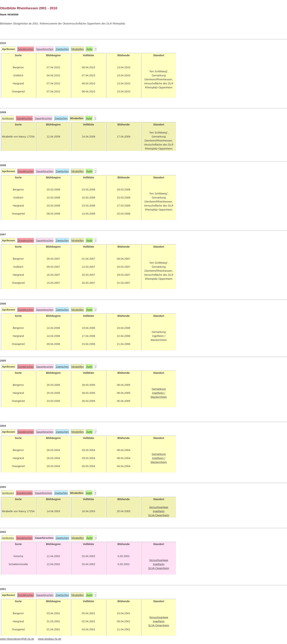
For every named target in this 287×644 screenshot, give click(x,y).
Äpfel (89, 49)
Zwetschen (62, 49)
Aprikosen (8, 118)
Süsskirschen (26, 49)
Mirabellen (78, 49)
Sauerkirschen (45, 49)
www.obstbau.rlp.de (50, 639)
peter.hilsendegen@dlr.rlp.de (17, 639)
